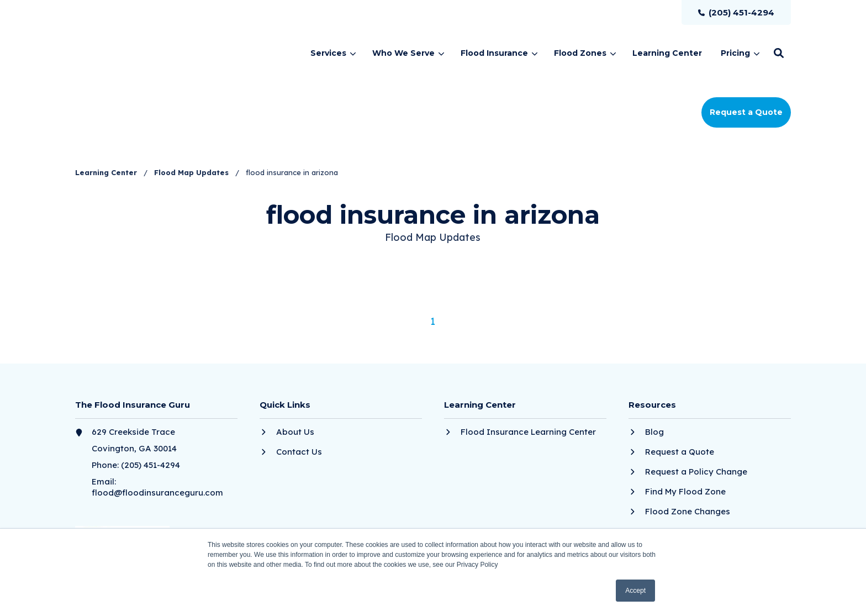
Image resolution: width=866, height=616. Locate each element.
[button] (779, 53)
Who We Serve (403, 53)
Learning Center (107, 172)
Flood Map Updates (192, 172)
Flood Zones (580, 53)
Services (328, 53)
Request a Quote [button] (746, 112)
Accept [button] (635, 591)
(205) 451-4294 (151, 465)
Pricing (735, 53)
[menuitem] (736, 12)
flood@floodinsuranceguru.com (157, 493)
